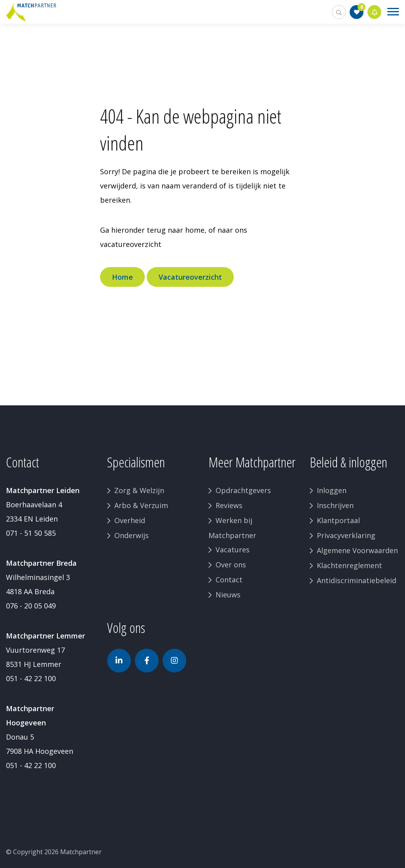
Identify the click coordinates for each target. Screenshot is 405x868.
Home (122, 277)
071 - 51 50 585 (31, 533)
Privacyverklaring (346, 535)
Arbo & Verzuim (141, 505)
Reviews (229, 505)
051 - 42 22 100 (31, 678)
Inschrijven (335, 505)
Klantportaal (338, 520)
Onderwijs (132, 535)
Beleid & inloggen (348, 462)
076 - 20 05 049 (31, 606)
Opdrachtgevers (243, 490)
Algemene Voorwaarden (357, 550)
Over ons (231, 565)
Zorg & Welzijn (139, 490)
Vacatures (233, 550)
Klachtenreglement (349, 565)
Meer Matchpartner (252, 462)
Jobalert (375, 12)
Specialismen (136, 462)
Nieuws (228, 595)
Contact (229, 580)
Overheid (130, 520)
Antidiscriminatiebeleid (357, 580)
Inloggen (332, 490)
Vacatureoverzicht (190, 277)
